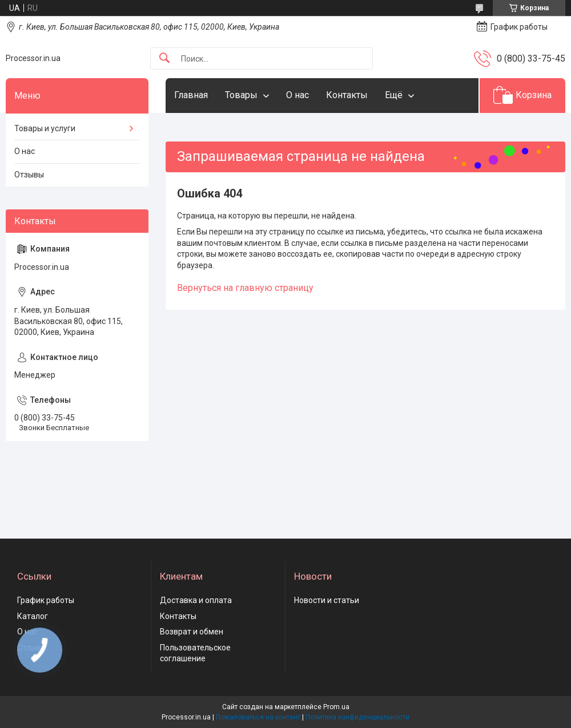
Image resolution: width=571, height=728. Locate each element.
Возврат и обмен (192, 632)
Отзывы (29, 175)
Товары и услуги (45, 128)
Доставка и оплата (196, 600)
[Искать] (164, 58)
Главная (191, 95)
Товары (241, 95)
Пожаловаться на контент (258, 717)
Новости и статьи (327, 600)
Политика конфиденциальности (357, 717)
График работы (46, 600)
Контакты (347, 95)
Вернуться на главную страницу (245, 288)
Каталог (33, 616)
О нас (297, 95)
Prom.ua (336, 707)
